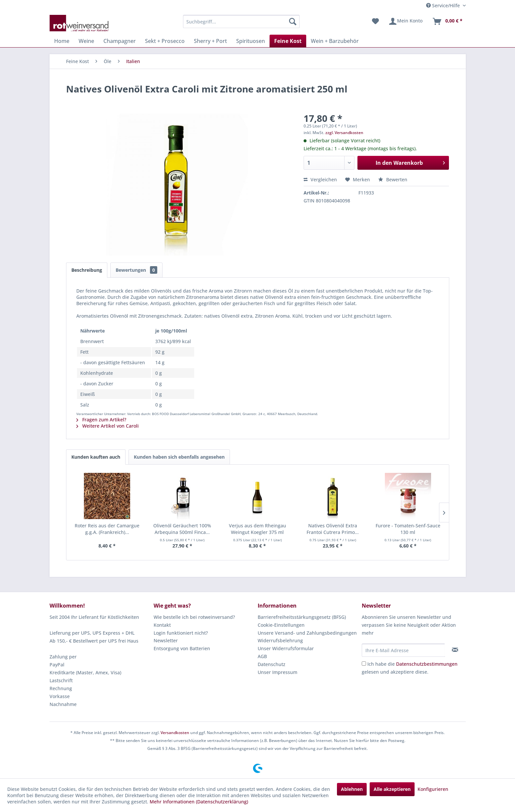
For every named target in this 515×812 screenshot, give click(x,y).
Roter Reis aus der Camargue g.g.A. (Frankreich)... (107, 529)
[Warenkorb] (447, 21)
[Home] (62, 41)
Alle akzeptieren (392, 789)
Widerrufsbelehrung (280, 640)
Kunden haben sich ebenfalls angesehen (179, 457)
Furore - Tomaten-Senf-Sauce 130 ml (408, 529)
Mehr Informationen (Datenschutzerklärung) (199, 802)
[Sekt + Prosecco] (165, 41)
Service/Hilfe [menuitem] (444, 5)
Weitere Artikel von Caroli (108, 426)
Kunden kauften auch (96, 457)
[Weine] (86, 41)
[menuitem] (241, 21)
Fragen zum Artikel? (101, 420)
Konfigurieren (433, 789)
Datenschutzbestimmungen (427, 664)
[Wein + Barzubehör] (335, 41)
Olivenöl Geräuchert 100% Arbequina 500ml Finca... (182, 529)
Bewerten (393, 179)
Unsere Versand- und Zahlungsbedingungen (307, 633)
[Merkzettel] (375, 21)
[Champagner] (120, 41)
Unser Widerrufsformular (286, 648)
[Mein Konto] (405, 21)
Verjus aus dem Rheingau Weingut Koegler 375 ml (257, 529)
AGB (262, 656)
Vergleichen (320, 179)
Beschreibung (87, 270)
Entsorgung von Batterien (182, 648)
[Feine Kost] (288, 41)
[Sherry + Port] (210, 41)
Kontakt (162, 625)
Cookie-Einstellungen (281, 625)
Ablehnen (352, 789)
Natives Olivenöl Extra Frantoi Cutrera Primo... (333, 529)
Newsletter (166, 640)
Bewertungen (136, 270)
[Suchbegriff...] (241, 21)
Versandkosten (175, 733)
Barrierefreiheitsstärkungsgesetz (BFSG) (302, 617)
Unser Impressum (277, 672)
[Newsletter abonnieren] (455, 650)
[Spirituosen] (251, 41)
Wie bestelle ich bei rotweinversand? (194, 617)
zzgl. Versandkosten (344, 133)
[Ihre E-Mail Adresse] (403, 650)
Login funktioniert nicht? (181, 633)
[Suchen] (293, 21)
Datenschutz (272, 664)
